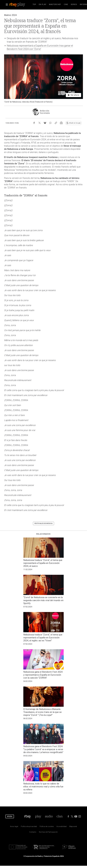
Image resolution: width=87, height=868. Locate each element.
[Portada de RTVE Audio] (49, 816)
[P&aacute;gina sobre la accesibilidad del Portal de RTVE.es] (62, 827)
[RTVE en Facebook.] (68, 816)
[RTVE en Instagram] (80, 816)
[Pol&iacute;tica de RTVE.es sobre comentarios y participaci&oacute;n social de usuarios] (48, 833)
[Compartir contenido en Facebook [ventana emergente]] (34, 123)
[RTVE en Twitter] (72, 816)
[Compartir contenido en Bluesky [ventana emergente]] (45, 123)
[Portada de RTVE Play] (38, 816)
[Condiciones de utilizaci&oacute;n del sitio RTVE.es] (14, 827)
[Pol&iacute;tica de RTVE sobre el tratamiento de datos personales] (29, 827)
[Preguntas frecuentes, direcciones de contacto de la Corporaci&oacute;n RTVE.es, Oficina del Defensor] (33, 833)
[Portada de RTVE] (27, 816)
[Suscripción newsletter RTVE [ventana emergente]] (61, 123)
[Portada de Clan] (60, 816)
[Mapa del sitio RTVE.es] (73, 827)
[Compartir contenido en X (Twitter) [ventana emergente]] (40, 123)
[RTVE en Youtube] (76, 816)
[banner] (20, 5)
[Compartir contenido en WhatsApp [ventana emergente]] (50, 123)
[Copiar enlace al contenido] (56, 123)
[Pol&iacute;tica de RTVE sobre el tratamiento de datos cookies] (47, 827)
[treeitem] (34, 5)
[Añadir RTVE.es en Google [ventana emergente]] (73, 123)
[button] (7, 5)
